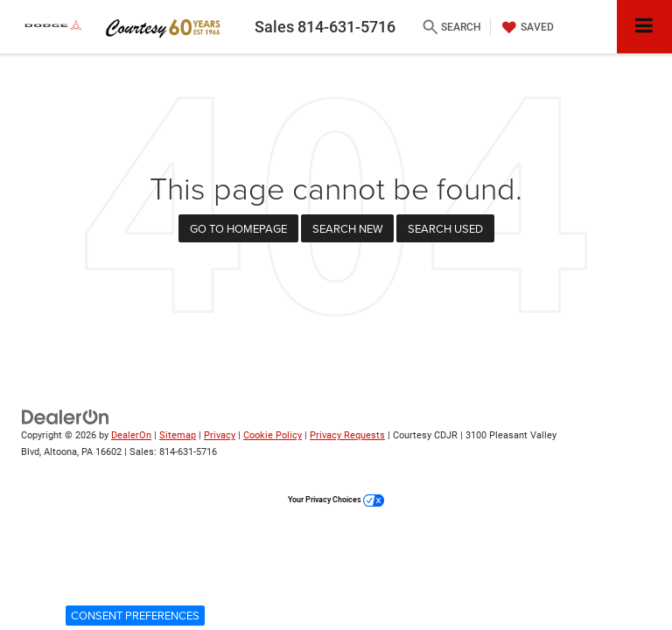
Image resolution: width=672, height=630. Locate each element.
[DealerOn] (66, 417)
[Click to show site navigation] (644, 27)
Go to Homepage (238, 228)
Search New (347, 228)
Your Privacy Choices (336, 500)
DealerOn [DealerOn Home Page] (131, 435)
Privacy (220, 435)
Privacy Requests (347, 435)
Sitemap (178, 435)
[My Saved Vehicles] (526, 27)
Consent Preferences (135, 615)
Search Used (445, 228)
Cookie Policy (273, 435)
